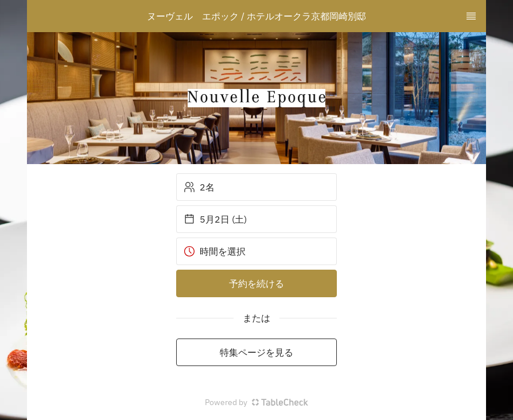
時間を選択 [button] (215, 251)
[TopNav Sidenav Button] (471, 16)
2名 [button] (199, 187)
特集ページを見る (256, 352)
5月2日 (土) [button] (215, 219)
